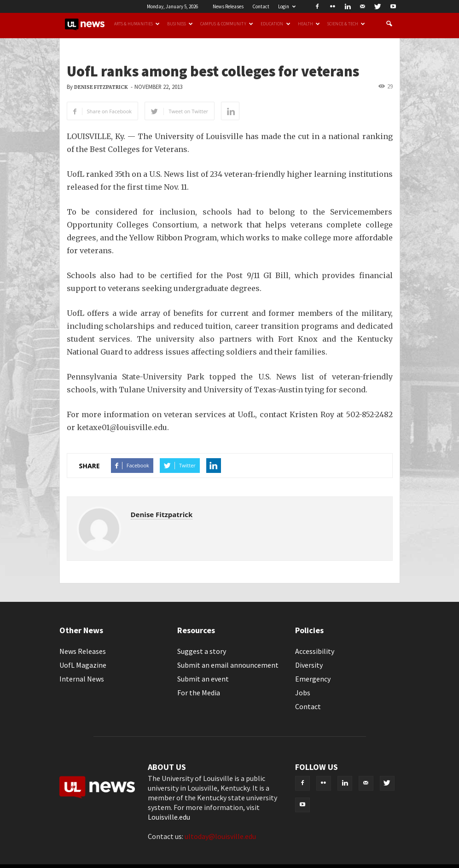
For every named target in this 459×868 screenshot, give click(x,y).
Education (276, 24)
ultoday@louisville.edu (220, 836)
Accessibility (315, 651)
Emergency (313, 679)
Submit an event (203, 679)
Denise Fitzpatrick (101, 87)
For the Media (199, 693)
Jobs (303, 693)
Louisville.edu (169, 817)
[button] (389, 24)
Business (180, 24)
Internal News (82, 679)
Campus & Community (227, 24)
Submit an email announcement (228, 665)
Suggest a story (202, 651)
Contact (261, 6)
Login (287, 6)
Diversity (309, 665)
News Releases (228, 6)
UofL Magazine (83, 665)
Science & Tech (346, 24)
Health (309, 24)
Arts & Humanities (137, 24)
